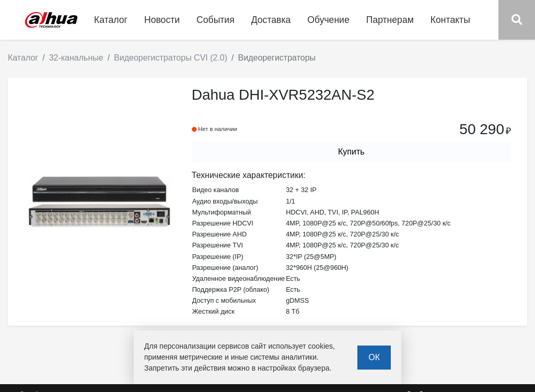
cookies (321, 346)
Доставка (271, 20)
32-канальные (76, 58)
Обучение (328, 20)
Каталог (23, 58)
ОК (374, 357)
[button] (517, 20)
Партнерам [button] (390, 20)
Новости (162, 20)
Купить (351, 152)
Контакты (450, 20)
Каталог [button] (111, 20)
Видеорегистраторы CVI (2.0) (171, 58)
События (216, 20)
